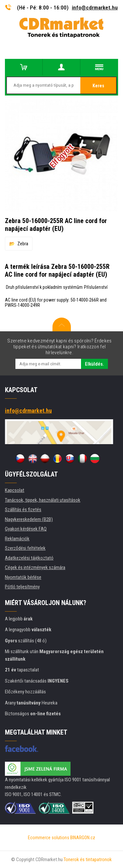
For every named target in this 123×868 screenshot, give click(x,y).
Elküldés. (94, 364)
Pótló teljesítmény (22, 587)
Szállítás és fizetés (23, 510)
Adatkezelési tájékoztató (29, 558)
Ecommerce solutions (49, 838)
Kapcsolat (15, 490)
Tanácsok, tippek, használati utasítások (43, 500)
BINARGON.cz (83, 838)
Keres (98, 86)
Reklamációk (17, 539)
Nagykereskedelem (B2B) (29, 519)
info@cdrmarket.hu (95, 8)
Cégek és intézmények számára (35, 567)
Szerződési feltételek (25, 548)
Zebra (23, 244)
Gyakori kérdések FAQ (26, 529)
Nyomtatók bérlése (23, 577)
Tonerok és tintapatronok (88, 859)
